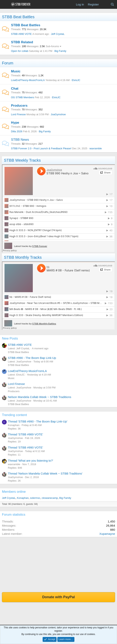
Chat (15, 89)
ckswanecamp (50, 498)
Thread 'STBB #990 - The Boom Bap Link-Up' (38, 421)
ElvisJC (76, 80)
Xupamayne (107, 534)
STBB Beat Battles (18, 17)
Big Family (60, 51)
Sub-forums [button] (52, 46)
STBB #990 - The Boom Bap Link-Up (32, 358)
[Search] (112, 4)
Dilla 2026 (17, 131)
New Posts (10, 338)
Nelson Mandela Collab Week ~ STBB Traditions (40, 397)
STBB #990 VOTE (21, 34)
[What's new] (105, 4)
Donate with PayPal (58, 597)
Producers (19, 106)
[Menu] (5, 5)
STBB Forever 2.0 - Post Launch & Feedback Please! (41, 148)
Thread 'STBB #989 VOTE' (25, 434)
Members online (14, 492)
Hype (15, 123)
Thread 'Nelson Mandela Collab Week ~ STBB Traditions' (45, 473)
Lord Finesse (18, 114)
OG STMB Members (23, 97)
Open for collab (20, 51)
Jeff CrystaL (58, 34)
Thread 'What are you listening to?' (31, 461)
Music (16, 71)
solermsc (35, 498)
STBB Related (22, 42)
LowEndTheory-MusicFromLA (28, 80)
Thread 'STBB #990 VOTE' (25, 447)
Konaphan (23, 498)
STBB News (20, 140)
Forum (8, 63)
